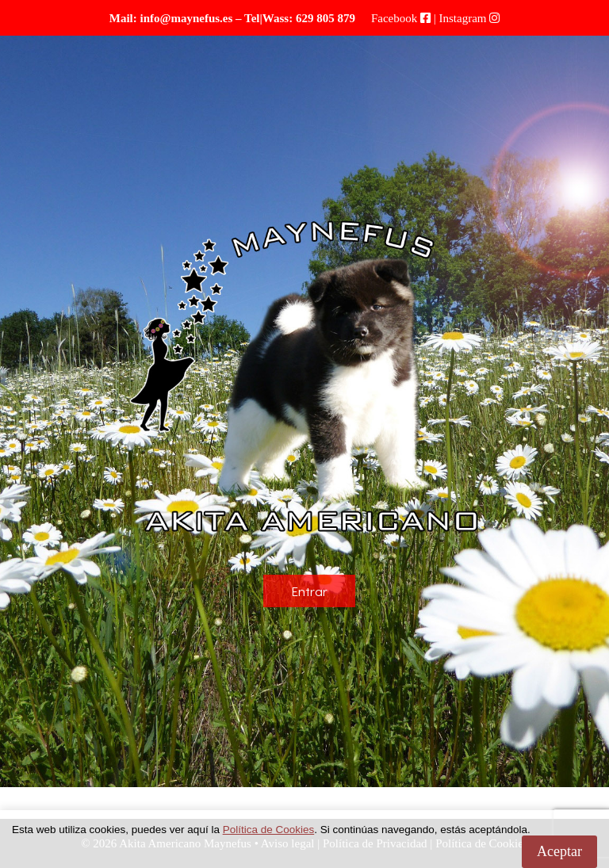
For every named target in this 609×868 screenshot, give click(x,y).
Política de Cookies (269, 830)
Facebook (394, 18)
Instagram (463, 18)
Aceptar (559, 851)
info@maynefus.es (186, 18)
